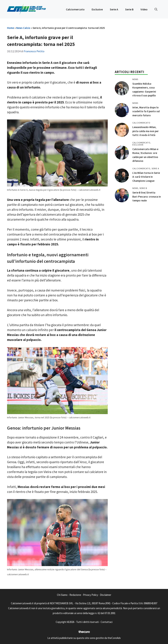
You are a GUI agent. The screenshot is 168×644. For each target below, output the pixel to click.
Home (10, 28)
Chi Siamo (62, 595)
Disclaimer (106, 595)
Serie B (129, 9)
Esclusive (97, 9)
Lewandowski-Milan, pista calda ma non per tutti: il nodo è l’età (146, 131)
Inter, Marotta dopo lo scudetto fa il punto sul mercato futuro (146, 111)
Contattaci (107, 622)
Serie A (114, 9)
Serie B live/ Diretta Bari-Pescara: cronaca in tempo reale (147, 196)
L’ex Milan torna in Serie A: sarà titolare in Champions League (146, 177)
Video (144, 9)
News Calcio (23, 28)
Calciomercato (75, 9)
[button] (156, 9)
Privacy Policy (91, 595)
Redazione (75, 595)
